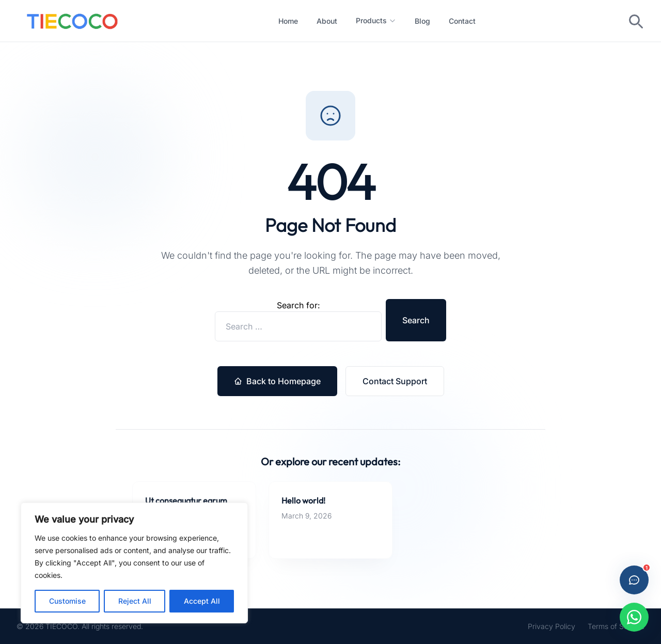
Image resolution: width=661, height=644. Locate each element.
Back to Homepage (277, 381)
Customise (67, 601)
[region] (134, 563)
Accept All (202, 601)
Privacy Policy (552, 626)
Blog (422, 21)
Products (376, 20)
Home (288, 21)
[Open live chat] (634, 580)
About (327, 21)
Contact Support (395, 381)
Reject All (135, 601)
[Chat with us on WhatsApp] (634, 617)
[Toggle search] (635, 21)
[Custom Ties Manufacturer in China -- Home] (72, 21)
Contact (462, 21)
